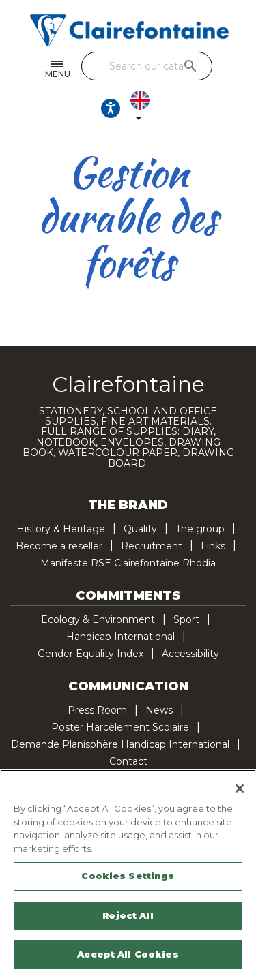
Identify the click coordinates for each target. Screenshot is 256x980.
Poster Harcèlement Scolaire (120, 727)
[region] (128, 875)
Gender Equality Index (90, 654)
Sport (186, 619)
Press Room (97, 710)
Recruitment (152, 546)
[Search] (147, 66)
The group (200, 529)
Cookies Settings (128, 876)
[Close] (240, 788)
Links (213, 546)
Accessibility (190, 654)
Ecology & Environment (98, 619)
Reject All (128, 915)
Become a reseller (59, 546)
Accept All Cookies (128, 954)
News (159, 710)
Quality (140, 529)
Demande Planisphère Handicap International (120, 744)
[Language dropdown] (143, 108)
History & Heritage (61, 529)
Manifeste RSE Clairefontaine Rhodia (128, 563)
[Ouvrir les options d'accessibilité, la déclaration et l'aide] (111, 108)
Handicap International (120, 637)
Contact (128, 761)
